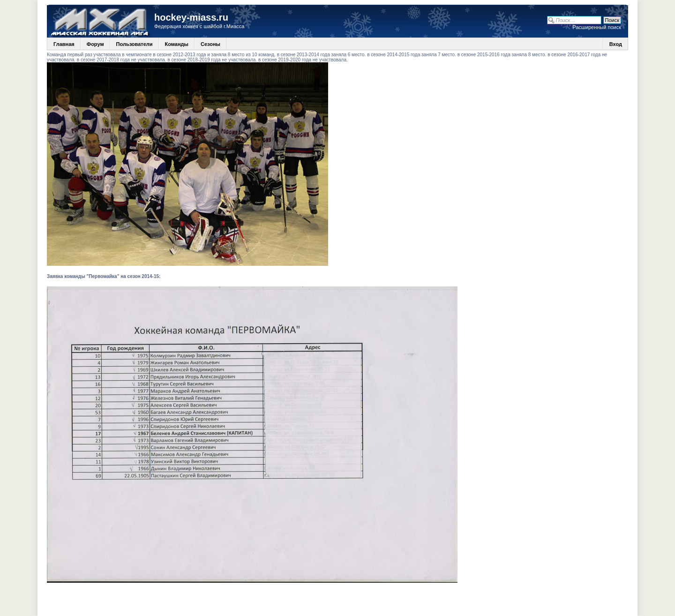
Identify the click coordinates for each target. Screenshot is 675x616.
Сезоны (210, 44)
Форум (95, 44)
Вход (616, 44)
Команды (177, 44)
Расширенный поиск (597, 27)
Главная (64, 44)
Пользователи (135, 44)
